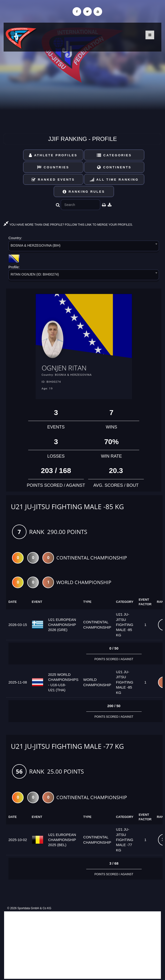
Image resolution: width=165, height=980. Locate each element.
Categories (114, 155)
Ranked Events (53, 180)
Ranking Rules (84, 192)
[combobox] (84, 247)
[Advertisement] (82, 945)
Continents (114, 167)
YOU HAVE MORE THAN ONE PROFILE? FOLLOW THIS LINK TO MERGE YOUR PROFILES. (68, 225)
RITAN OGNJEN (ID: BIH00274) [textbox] (35, 274)
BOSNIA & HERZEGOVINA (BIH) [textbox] (36, 245)
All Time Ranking (114, 180)
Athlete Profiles (53, 155)
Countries (53, 167)
